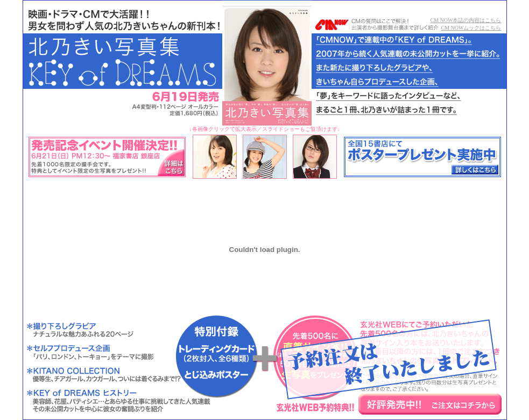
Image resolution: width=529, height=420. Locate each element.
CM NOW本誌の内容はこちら (466, 20)
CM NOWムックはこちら (471, 28)
